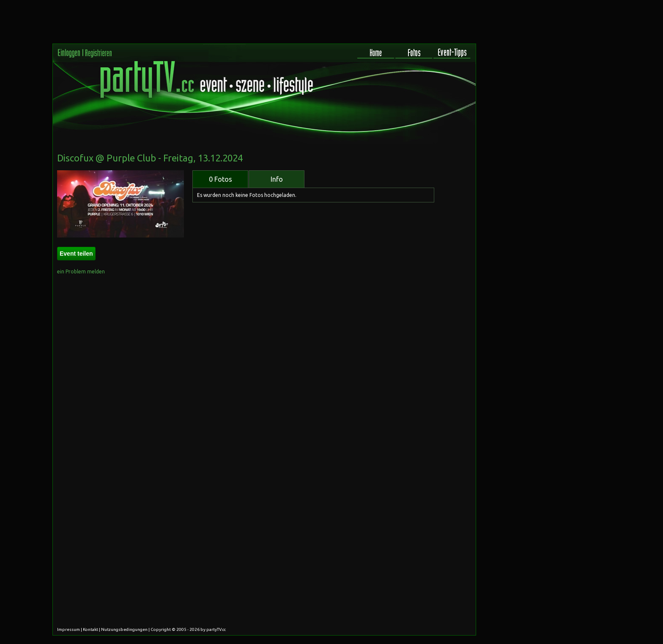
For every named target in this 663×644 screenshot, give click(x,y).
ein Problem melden (81, 272)
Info (277, 179)
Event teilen (76, 254)
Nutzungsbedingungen (124, 629)
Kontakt (90, 629)
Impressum (68, 629)
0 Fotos (221, 179)
